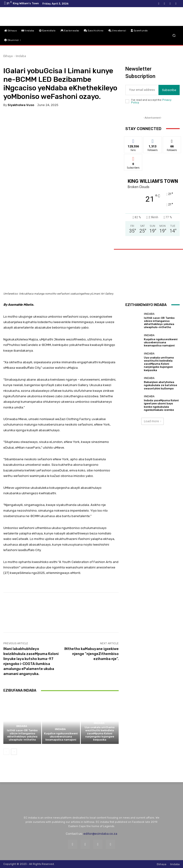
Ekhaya (8, 56)
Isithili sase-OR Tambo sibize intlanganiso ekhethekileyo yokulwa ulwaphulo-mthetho (22, 735)
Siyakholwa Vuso (21, 105)
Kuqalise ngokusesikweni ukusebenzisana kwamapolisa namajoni (61, 737)
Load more (152, 421)
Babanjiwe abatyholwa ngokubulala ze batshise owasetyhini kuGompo (160, 385)
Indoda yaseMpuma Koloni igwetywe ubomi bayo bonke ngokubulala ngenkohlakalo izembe (161, 405)
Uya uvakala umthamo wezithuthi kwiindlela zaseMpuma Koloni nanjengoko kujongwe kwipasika (100, 734)
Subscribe (169, 90)
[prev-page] (6, 752)
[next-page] (14, 752)
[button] (174, 36)
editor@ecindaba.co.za (100, 834)
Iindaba (21, 56)
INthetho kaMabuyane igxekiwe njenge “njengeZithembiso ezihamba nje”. (91, 654)
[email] (142, 90)
